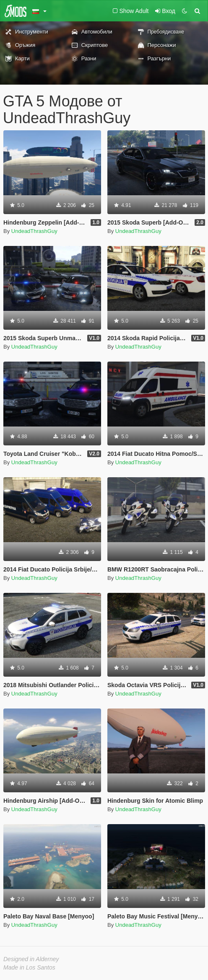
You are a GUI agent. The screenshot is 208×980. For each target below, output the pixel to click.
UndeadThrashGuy (34, 231)
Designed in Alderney (31, 959)
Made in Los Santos (29, 967)
